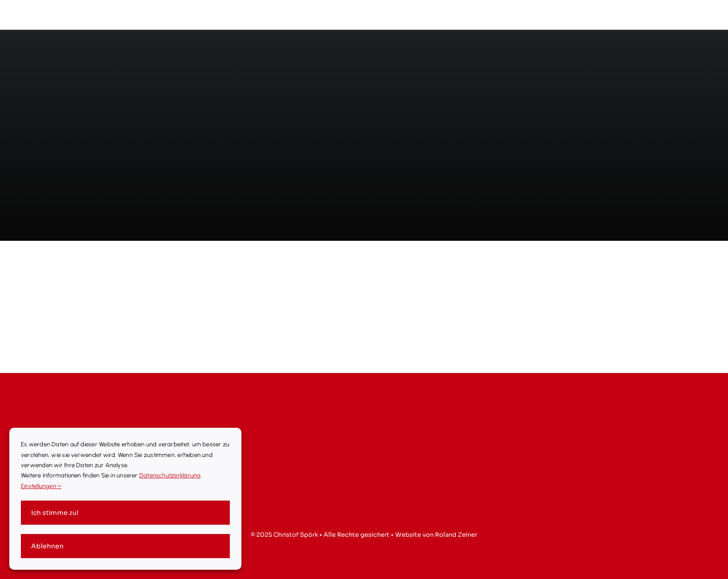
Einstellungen (41, 486)
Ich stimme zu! (55, 513)
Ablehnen (47, 546)
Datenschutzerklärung (170, 475)
